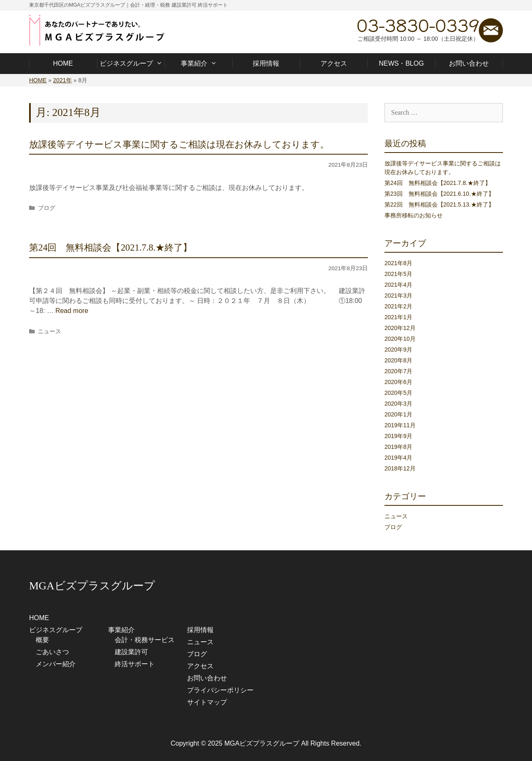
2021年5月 (398, 274)
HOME (63, 63)
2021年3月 (398, 296)
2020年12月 (400, 328)
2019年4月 (398, 458)
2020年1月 (398, 414)
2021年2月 (398, 306)
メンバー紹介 (56, 664)
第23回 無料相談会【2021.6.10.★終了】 (439, 194)
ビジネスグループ (131, 63)
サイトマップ (207, 702)
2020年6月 (398, 382)
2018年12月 (400, 468)
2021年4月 (398, 285)
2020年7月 (398, 371)
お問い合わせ (469, 63)
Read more (72, 311)
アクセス (334, 63)
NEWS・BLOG (401, 63)
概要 (42, 640)
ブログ (47, 208)
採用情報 (266, 63)
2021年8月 (398, 263)
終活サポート (135, 664)
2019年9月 (398, 436)
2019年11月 (400, 425)
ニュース (49, 331)
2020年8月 (398, 360)
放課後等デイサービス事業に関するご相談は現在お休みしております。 (179, 144)
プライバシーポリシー (220, 690)
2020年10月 (400, 339)
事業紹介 (198, 63)
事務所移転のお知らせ (414, 215)
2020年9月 (398, 350)
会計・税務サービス (145, 640)
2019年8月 (398, 447)
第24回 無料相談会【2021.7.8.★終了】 (111, 248)
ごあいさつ (52, 652)
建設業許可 (131, 652)
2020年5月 (398, 393)
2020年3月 (398, 404)
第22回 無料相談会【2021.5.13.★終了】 (439, 204)
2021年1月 (398, 317)
